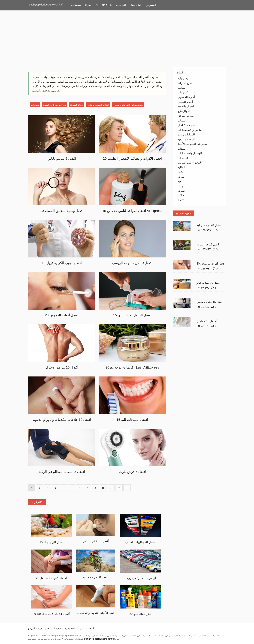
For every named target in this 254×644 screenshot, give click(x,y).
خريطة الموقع (35, 628)
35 (119, 488)
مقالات (182, 195)
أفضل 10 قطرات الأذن (96, 541)
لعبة (180, 181)
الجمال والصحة (186, 106)
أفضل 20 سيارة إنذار (208, 283)
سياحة (181, 191)
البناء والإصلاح (185, 111)
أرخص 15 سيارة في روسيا (140, 578)
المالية (181, 167)
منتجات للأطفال (187, 125)
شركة (88, 5)
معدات (181, 149)
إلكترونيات (184, 92)
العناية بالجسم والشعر (98, 105)
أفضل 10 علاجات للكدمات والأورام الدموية (62, 420)
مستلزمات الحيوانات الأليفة (193, 144)
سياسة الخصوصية (74, 628)
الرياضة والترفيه (187, 139)
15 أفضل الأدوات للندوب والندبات (96, 613)
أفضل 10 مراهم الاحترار (62, 367)
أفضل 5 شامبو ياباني (62, 158)
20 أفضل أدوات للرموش (62, 315)
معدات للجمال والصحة (54, 105)
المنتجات (183, 158)
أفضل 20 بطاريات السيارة (140, 542)
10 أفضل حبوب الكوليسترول (62, 263)
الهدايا (181, 186)
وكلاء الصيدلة (77, 105)
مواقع (181, 177)
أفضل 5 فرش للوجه (132, 472)
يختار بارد (183, 78)
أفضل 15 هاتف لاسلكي (210, 302)
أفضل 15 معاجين (207, 321)
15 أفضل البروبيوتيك (51, 542)
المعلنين (90, 628)
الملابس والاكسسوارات (190, 130)
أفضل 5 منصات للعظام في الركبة (62, 472)
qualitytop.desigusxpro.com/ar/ (46, 5)
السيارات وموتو (186, 134)
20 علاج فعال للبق (140, 614)
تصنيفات (76, 5)
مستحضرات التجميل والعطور (128, 105)
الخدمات (121, 5)
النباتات (182, 121)
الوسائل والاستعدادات (190, 153)
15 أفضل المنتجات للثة (132, 420)
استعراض (151, 5)
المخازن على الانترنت (190, 163)
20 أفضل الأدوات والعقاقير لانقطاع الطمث (132, 158)
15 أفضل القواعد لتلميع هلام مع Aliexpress (132, 211)
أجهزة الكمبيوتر (186, 97)
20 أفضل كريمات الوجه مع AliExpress (132, 367)
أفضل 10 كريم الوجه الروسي (132, 263)
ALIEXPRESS (104, 5)
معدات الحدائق (186, 116)
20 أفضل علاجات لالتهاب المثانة (51, 614)
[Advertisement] (127, 39)
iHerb (181, 200)
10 (103, 488)
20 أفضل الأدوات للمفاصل (51, 578)
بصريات (35, 105)
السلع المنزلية (186, 83)
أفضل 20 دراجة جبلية (96, 577)
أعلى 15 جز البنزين (208, 244)
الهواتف (182, 88)
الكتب (181, 172)
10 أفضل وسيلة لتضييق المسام (62, 211)
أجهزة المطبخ (185, 102)
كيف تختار (136, 5)
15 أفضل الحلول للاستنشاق (132, 315)
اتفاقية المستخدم (54, 628)
